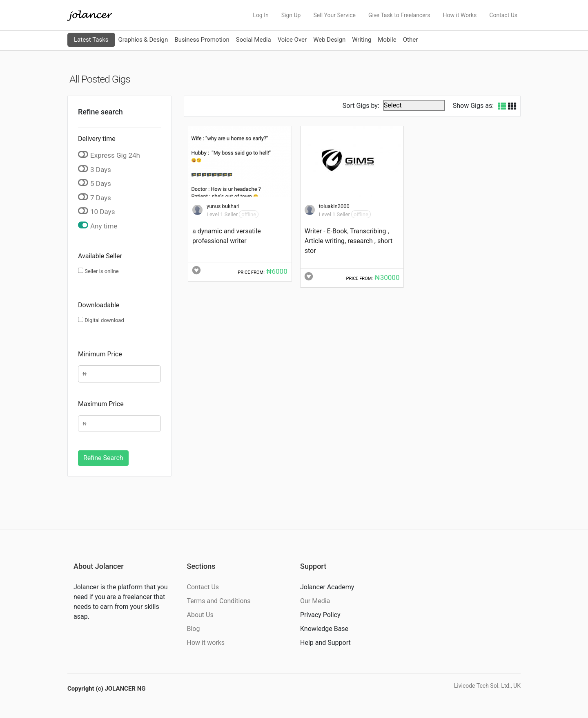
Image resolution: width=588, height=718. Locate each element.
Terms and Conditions (219, 601)
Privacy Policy (320, 615)
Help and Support (325, 643)
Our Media (315, 601)
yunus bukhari (223, 206)
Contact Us (503, 15)
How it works (206, 643)
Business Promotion (202, 40)
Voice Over (292, 40)
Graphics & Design (143, 40)
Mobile (387, 40)
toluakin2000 (334, 206)
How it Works (460, 15)
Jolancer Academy (327, 587)
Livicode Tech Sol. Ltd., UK (487, 686)
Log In (261, 15)
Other (411, 40)
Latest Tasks (91, 40)
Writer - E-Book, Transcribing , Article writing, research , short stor (349, 241)
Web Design (329, 40)
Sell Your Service (334, 15)
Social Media (254, 40)
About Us (200, 615)
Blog (194, 629)
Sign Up (291, 15)
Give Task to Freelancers (399, 15)
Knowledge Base (324, 629)
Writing (362, 40)
